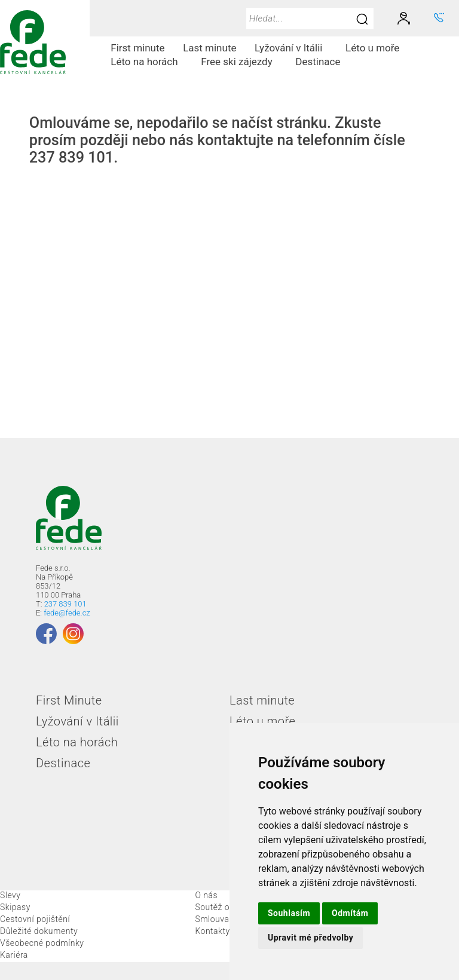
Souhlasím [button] (289, 913)
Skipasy (15, 907)
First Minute (69, 700)
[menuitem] (138, 48)
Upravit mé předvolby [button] (310, 938)
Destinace (322, 62)
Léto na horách (149, 62)
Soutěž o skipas (226, 907)
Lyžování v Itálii (293, 48)
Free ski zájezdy (241, 62)
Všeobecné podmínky (42, 943)
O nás (206, 895)
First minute (137, 48)
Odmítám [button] (350, 913)
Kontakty (212, 931)
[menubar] (274, 55)
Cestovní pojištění (35, 919)
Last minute (209, 48)
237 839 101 (65, 604)
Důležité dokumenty (39, 931)
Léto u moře (377, 48)
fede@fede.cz (67, 613)
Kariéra (14, 955)
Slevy (10, 895)
